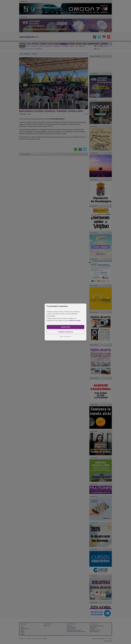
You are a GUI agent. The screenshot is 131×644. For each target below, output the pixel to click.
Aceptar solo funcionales (66, 337)
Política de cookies (75, 321)
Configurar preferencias (65, 332)
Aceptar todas (66, 327)
